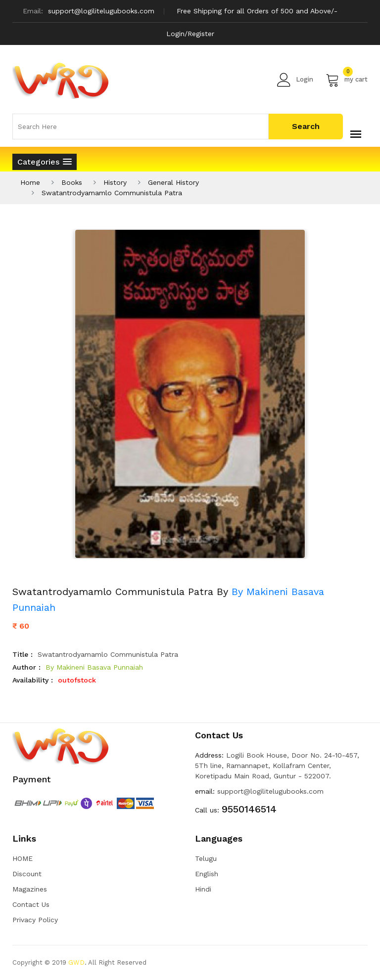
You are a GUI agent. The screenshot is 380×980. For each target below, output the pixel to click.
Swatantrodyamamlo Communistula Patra (112, 193)
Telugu (206, 858)
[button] (45, 162)
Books (72, 182)
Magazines (30, 889)
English (207, 874)
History (115, 182)
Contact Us (31, 904)
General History (173, 182)
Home (30, 182)
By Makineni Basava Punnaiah (94, 667)
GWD (76, 962)
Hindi (203, 889)
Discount (27, 874)
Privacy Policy (35, 920)
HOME (23, 858)
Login (295, 80)
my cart (347, 80)
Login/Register (190, 34)
